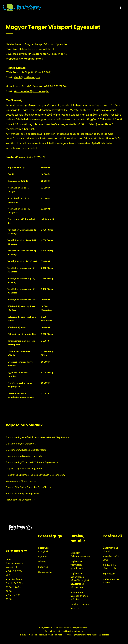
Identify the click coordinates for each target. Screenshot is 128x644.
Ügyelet (43, 557)
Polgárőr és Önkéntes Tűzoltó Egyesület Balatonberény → (37, 475)
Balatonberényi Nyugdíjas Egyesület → (26, 456)
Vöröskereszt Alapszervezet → (22, 481)
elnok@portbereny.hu (27, 77)
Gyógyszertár (45, 572)
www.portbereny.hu (31, 59)
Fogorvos (43, 567)
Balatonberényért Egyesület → (22, 444)
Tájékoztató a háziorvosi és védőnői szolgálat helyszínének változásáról (80, 580)
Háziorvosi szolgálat (44, 550)
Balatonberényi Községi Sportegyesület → (28, 450)
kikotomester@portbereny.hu (32, 91)
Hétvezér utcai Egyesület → (21, 500)
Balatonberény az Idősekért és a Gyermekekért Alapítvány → (38, 437)
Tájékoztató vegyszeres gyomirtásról (77, 565)
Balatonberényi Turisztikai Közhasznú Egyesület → (32, 462)
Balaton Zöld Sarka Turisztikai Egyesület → (29, 487)
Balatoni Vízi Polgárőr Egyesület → (24, 494)
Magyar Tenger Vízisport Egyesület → (26, 469)
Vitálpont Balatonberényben (80, 555)
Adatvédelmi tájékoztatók (109, 567)
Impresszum (109, 574)
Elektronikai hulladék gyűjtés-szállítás (80, 596)
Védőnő (42, 562)
